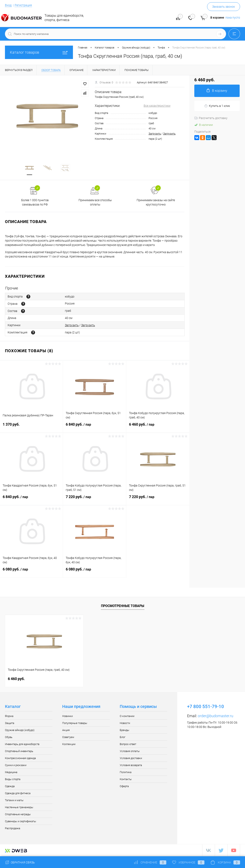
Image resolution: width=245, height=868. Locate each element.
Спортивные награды (18, 814)
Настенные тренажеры (19, 807)
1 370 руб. (31, 427)
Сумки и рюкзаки (16, 765)
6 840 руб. (94, 427)
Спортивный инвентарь (19, 751)
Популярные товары (75, 723)
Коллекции (69, 744)
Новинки (67, 716)
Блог (122, 737)
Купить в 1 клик (217, 106)
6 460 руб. (158, 427)
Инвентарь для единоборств (22, 744)
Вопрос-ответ (128, 744)
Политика (126, 772)
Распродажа (13, 828)
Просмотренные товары (123, 606)
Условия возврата (131, 765)
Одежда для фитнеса (18, 793)
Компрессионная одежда (20, 758)
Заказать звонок (224, 7)
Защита (10, 723)
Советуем (68, 737)
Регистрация (23, 5)
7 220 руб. (94, 499)
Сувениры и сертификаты (21, 821)
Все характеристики (157, 106)
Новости (125, 723)
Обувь (9, 737)
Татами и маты (14, 800)
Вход (8, 5)
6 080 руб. (31, 572)
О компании (127, 716)
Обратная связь (20, 862)
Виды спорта (13, 779)
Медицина (11, 772)
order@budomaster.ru (216, 716)
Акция (66, 730)
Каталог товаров (39, 52)
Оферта (124, 786)
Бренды (124, 730)
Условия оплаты (130, 751)
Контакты (126, 779)
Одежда (10, 786)
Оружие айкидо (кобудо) (20, 730)
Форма (9, 716)
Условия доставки (131, 758)
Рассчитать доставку (211, 118)
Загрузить (155, 134)
